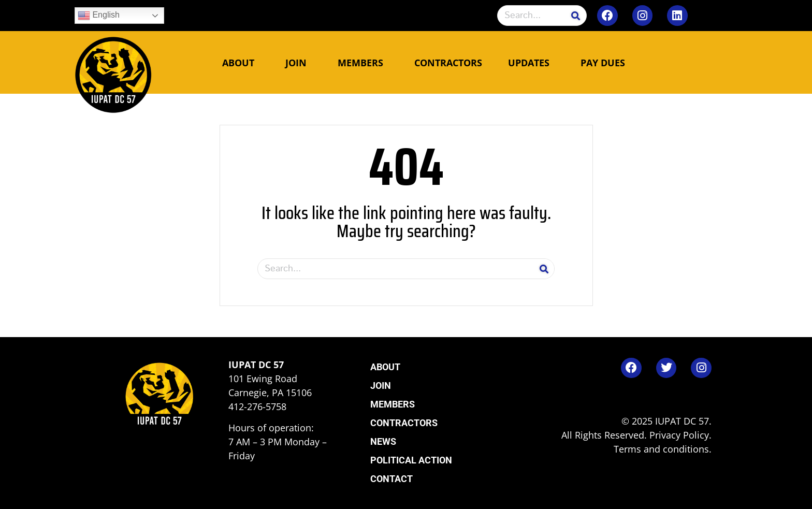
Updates (531, 63)
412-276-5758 (257, 406)
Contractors (448, 63)
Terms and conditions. (663, 449)
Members (363, 63)
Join (299, 63)
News (383, 441)
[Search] (576, 16)
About (241, 63)
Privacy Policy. (680, 435)
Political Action (411, 460)
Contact (392, 479)
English (99, 16)
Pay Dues (603, 63)
